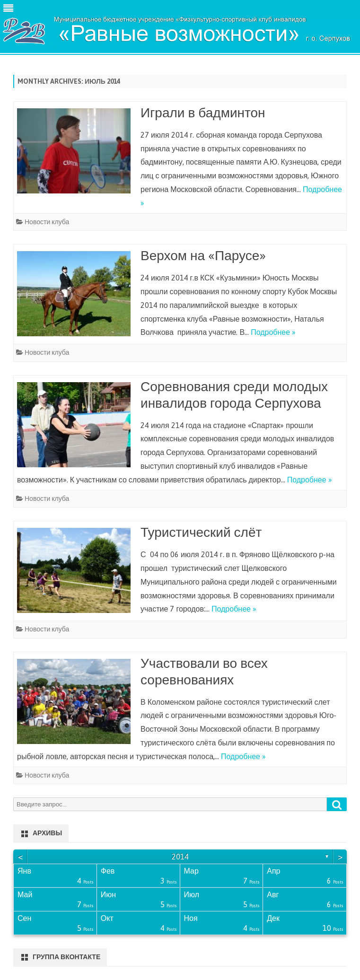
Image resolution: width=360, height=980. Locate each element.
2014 (180, 857)
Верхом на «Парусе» (203, 255)
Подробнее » (273, 332)
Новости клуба (47, 222)
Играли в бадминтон (203, 113)
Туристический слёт (201, 532)
